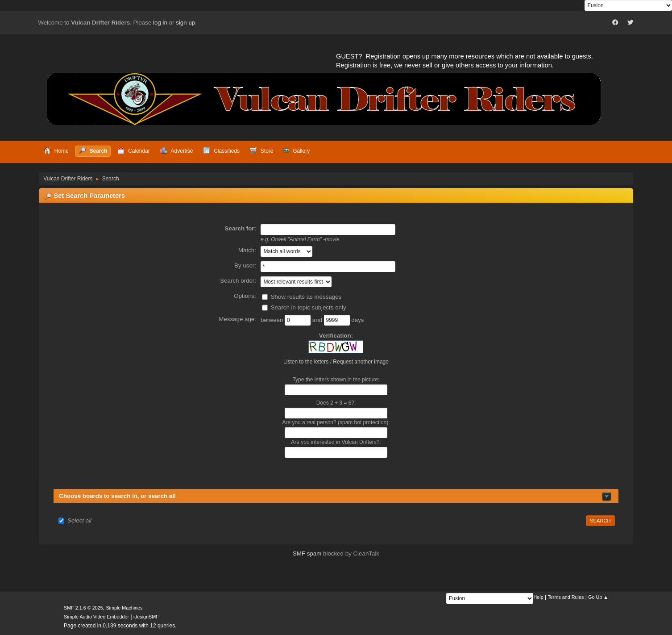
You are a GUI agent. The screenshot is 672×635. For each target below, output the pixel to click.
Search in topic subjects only (309, 307)
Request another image (361, 362)
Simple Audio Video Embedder (96, 617)
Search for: (241, 228)
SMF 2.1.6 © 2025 (83, 608)
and (318, 320)
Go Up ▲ (598, 597)
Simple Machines (124, 608)
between (273, 320)
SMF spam (307, 554)
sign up (185, 23)
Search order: (238, 281)
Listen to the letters (306, 362)
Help (538, 597)
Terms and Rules (566, 597)
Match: (247, 250)
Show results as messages (306, 297)
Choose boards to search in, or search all (117, 496)
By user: (245, 265)
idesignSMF (146, 617)
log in (160, 23)
